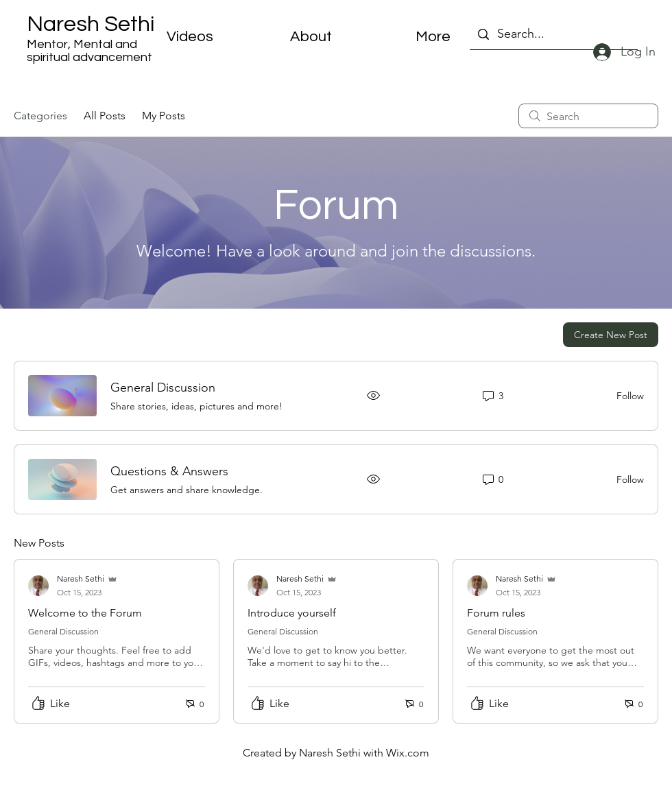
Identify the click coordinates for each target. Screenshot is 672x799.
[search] (588, 116)
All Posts (105, 116)
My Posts (164, 116)
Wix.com (408, 753)
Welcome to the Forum (85, 613)
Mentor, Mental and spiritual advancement (89, 51)
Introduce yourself (292, 613)
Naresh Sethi (91, 24)
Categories (40, 116)
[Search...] (553, 34)
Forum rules (496, 613)
